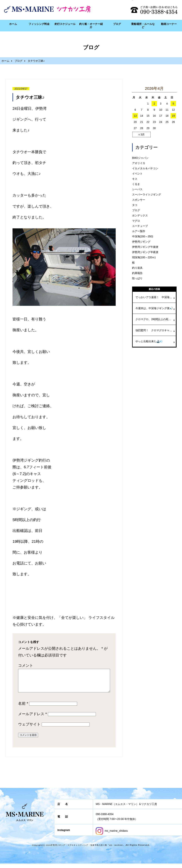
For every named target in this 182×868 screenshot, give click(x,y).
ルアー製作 (139, 231)
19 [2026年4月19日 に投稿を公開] (173, 116)
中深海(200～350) (143, 236)
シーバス (137, 189)
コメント (26, 665)
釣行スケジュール (65, 24)
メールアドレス (32, 718)
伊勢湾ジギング (141, 242)
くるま (136, 184)
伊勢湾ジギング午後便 (145, 247)
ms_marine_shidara (112, 835)
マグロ (136, 221)
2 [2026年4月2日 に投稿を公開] (154, 104)
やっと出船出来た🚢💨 (149, 341)
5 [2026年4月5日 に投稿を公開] (173, 104)
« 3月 (142, 134)
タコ (135, 205)
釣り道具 (137, 268)
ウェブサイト (29, 729)
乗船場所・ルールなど (143, 26)
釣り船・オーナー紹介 (91, 26)
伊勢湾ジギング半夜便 (145, 252)
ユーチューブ (140, 226)
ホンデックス (140, 215)
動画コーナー (169, 24)
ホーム (13, 24)
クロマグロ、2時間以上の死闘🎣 (155, 319)
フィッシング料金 (39, 24)
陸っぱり (137, 278)
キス (135, 179)
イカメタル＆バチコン (145, 168)
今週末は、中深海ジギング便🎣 (154, 308)
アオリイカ (139, 163)
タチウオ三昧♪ (30, 97)
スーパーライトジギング (146, 195)
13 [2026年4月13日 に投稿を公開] (135, 116)
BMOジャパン (140, 158)
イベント (137, 174)
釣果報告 (137, 273)
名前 (23, 708)
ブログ (117, 24)
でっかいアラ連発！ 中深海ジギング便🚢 (156, 297)
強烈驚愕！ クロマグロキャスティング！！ (156, 330)
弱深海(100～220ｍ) (144, 257)
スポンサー (139, 200)
